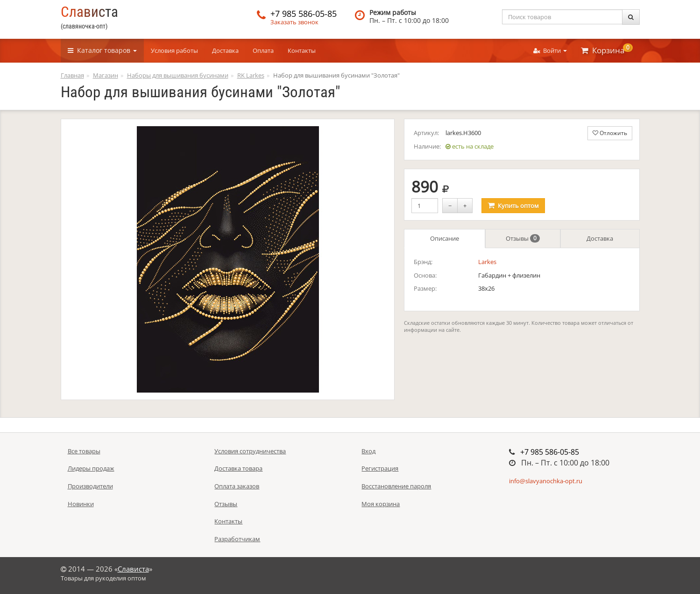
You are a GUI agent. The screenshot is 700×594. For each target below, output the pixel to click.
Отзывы (523, 238)
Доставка (225, 50)
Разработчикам (237, 539)
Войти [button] (550, 50)
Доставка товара (238, 468)
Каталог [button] (102, 50)
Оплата (263, 50)
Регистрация (380, 468)
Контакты (302, 50)
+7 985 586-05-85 (304, 14)
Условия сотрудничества (250, 451)
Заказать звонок (294, 22)
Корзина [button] (607, 50)
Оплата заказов (237, 486)
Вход (368, 451)
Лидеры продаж (91, 468)
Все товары (84, 451)
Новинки (81, 504)
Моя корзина (381, 504)
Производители (90, 486)
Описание (445, 238)
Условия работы (174, 50)
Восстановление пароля (396, 486)
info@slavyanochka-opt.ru (546, 481)
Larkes (487, 262)
